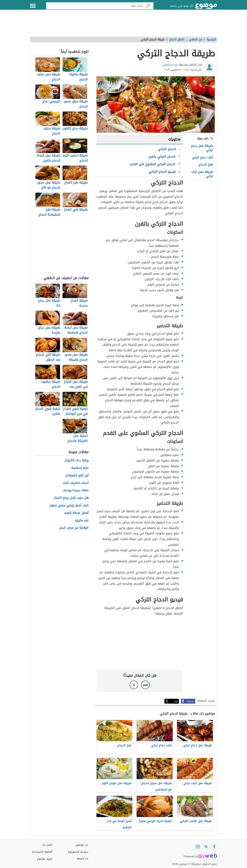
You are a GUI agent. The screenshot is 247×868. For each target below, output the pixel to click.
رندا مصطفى (170, 65)
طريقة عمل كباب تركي (202, 174)
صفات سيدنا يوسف (76, 490)
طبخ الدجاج (206, 165)
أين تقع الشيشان (77, 476)
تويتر (176, 701)
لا (134, 685)
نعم (145, 685)
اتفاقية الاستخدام (42, 852)
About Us (82, 859)
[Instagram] (198, 847)
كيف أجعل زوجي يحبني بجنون (69, 505)
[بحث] (148, 6)
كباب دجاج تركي (203, 157)
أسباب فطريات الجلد (76, 483)
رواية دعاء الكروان (77, 460)
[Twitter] (206, 847)
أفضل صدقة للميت (76, 513)
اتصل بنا (48, 845)
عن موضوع (82, 845)
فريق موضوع (45, 859)
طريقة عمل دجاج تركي (202, 148)
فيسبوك (191, 701)
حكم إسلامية (80, 468)
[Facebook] (214, 847)
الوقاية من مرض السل (74, 528)
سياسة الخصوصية (78, 852)
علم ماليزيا (82, 521)
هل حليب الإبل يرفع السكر (71, 498)
